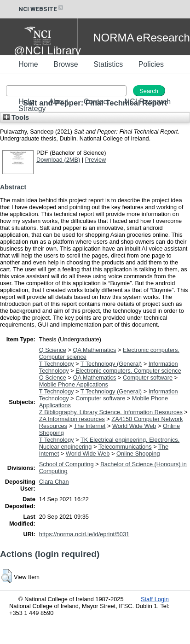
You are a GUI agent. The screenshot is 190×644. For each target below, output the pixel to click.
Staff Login (155, 599)
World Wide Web (134, 426)
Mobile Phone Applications (74, 384)
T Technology (57, 364)
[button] (7, 576)
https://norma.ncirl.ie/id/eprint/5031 (84, 534)
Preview (96, 160)
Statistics (108, 64)
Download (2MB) (58, 160)
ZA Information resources (72, 419)
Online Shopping (138, 454)
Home (28, 64)
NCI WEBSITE (41, 9)
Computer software (148, 378)
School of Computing (66, 464)
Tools (16, 117)
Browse (66, 64)
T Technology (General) (111, 364)
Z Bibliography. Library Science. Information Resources (111, 412)
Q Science (53, 350)
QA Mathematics (94, 350)
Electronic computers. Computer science (128, 371)
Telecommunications (125, 447)
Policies (151, 64)
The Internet (89, 426)
